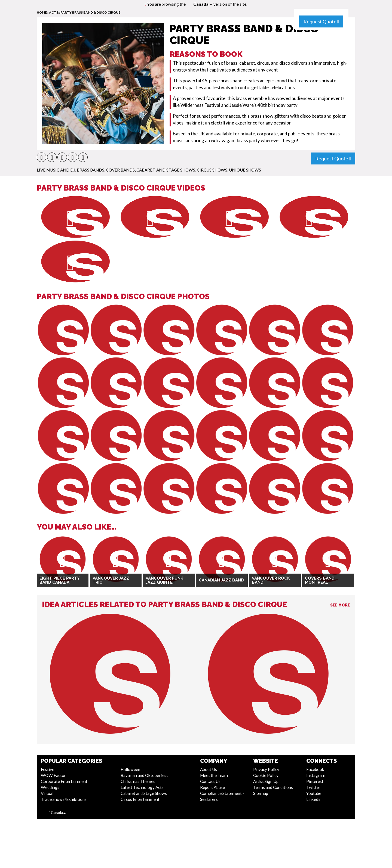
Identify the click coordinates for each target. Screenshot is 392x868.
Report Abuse (212, 787)
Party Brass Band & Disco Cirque (90, 12)
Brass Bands (91, 170)
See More (340, 605)
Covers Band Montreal (320, 580)
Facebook (315, 769)
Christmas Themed (138, 781)
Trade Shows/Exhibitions (64, 799)
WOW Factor (53, 775)
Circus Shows (212, 170)
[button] (42, 157)
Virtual (47, 793)
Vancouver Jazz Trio (111, 580)
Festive (48, 769)
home (42, 12)
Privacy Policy (266, 769)
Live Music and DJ (56, 170)
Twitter (313, 787)
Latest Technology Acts (142, 787)
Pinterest (315, 781)
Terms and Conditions (273, 787)
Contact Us (210, 781)
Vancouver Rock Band (271, 580)
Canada (203, 4)
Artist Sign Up (266, 781)
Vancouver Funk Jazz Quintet (164, 580)
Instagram (316, 775)
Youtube (314, 793)
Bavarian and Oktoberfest (144, 775)
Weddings (50, 787)
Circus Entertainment (140, 799)
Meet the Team (214, 775)
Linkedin (314, 799)
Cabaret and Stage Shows (166, 170)
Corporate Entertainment (64, 781)
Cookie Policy (266, 775)
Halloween (130, 769)
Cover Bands (120, 170)
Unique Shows (245, 170)
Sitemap (261, 793)
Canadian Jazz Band (221, 580)
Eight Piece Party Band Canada (59, 580)
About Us (209, 769)
